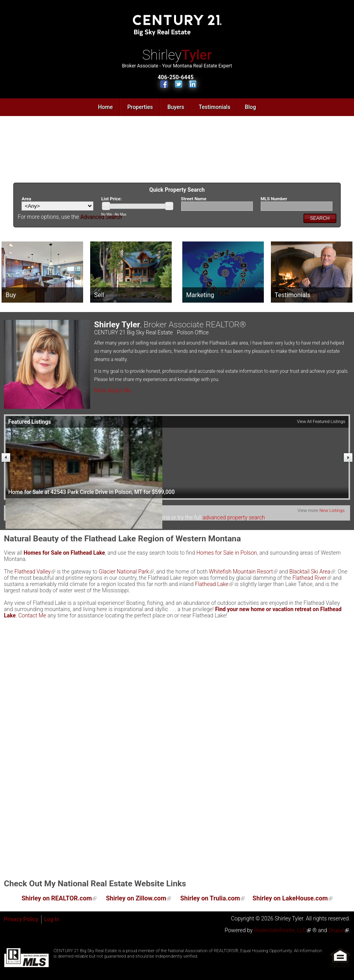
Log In (52, 919)
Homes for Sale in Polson (227, 553)
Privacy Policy (21, 919)
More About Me (113, 390)
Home (105, 107)
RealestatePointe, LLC (280, 930)
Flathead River (310, 578)
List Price (111, 199)
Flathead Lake (211, 584)
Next (348, 457)
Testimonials (215, 107)
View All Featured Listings (321, 422)
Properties (140, 107)
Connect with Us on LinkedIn (193, 84)
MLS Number (274, 199)
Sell (99, 295)
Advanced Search (101, 217)
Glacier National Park (124, 572)
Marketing (200, 295)
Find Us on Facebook (164, 84)
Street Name (194, 199)
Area (26, 199)
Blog (251, 107)
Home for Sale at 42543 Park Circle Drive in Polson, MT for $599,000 (92, 492)
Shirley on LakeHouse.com (290, 898)
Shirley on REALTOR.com (57, 898)
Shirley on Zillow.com (136, 898)
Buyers (176, 107)
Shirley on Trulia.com (210, 898)
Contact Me (32, 615)
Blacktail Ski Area (310, 572)
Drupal (336, 930)
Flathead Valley (33, 572)
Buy (11, 295)
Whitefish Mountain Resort (241, 572)
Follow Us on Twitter (179, 84)
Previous (6, 457)
